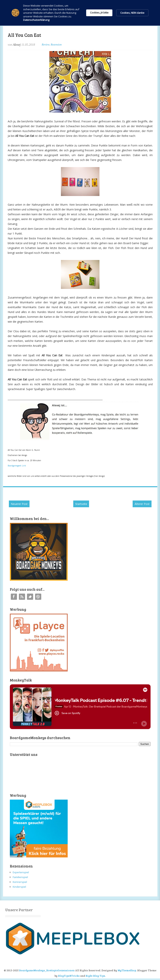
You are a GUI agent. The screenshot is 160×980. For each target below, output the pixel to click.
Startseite (81, 504)
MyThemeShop (127, 970)
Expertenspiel (21, 872)
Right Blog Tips (95, 976)
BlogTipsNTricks (69, 976)
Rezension (56, 45)
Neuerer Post (19, 504)
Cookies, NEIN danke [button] (132, 13)
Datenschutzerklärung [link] (36, 20)
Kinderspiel (19, 887)
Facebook (14, 597)
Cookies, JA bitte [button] (99, 13)
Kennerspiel (20, 882)
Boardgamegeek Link (17, 466)
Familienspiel (20, 877)
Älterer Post (142, 504)
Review (46, 45)
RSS (22, 597)
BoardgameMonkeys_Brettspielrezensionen (47, 970)
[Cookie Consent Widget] (80, 13)
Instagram (38, 597)
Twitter (30, 597)
